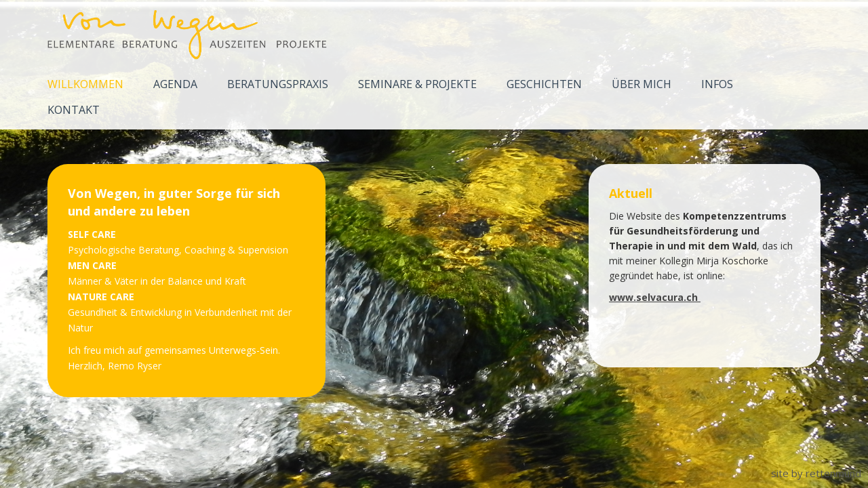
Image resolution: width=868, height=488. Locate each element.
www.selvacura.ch (655, 297)
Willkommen (85, 84)
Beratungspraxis (278, 84)
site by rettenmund (816, 473)
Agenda (175, 84)
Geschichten (544, 84)
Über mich (642, 84)
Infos (717, 84)
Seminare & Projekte (417, 84)
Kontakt (74, 110)
